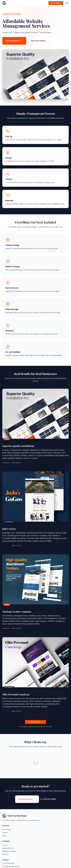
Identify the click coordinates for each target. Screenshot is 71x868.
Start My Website (56, 3)
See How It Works (38, 41)
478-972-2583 (9, 844)
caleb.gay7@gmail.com (12, 847)
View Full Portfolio (35, 722)
